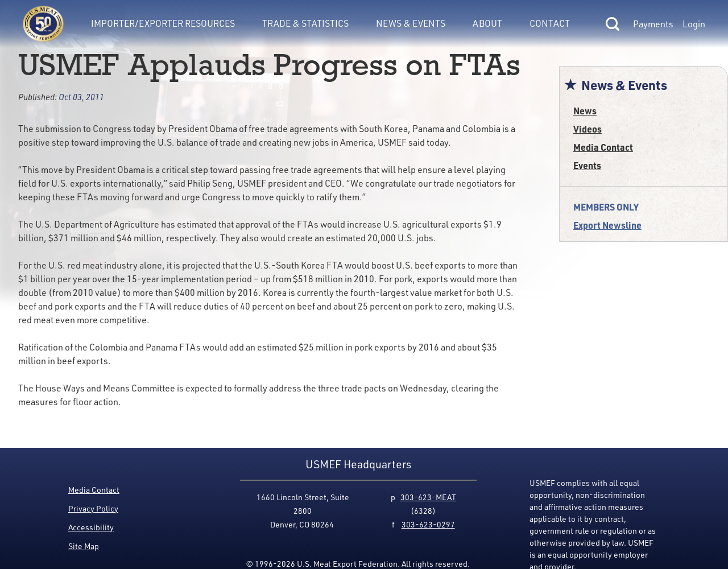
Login (694, 24)
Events (587, 165)
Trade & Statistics (305, 23)
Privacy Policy (93, 508)
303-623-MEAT (428, 497)
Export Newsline (607, 225)
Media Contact (603, 147)
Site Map (84, 546)
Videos (588, 129)
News (585, 111)
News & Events (411, 23)
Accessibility (91, 527)
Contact (550, 23)
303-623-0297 (428, 524)
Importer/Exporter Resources (163, 23)
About (487, 23)
